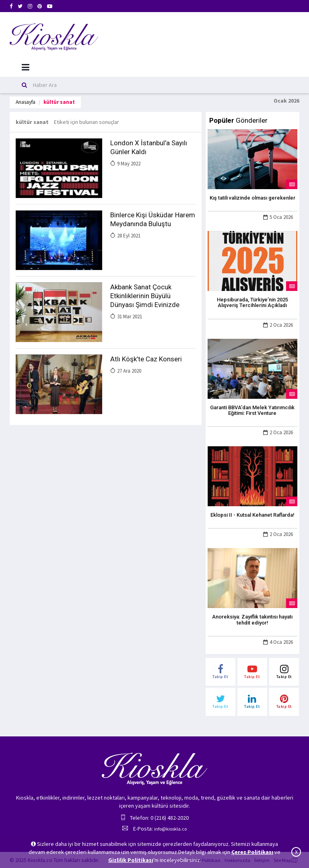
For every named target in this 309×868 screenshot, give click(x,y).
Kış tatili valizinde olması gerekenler (252, 198)
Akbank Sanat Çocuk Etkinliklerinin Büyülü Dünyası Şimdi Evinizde (145, 296)
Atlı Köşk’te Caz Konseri (146, 359)
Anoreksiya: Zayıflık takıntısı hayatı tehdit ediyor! (252, 620)
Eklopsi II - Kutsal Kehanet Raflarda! (252, 515)
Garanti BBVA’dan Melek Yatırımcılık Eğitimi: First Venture (252, 410)
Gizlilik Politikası (131, 860)
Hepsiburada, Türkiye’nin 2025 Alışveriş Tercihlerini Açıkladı (252, 302)
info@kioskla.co (170, 829)
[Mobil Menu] (26, 67)
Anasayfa (26, 102)
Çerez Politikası (252, 852)
